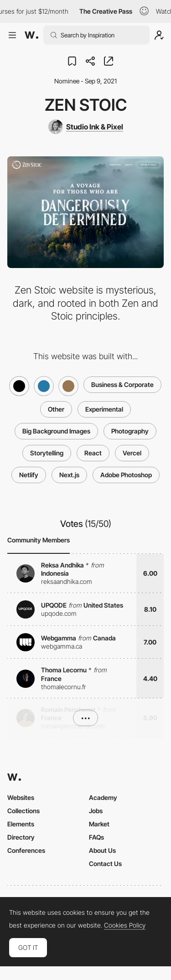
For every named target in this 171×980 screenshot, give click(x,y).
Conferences (26, 850)
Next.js (69, 475)
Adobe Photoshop (126, 475)
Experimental (104, 409)
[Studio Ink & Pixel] (86, 127)
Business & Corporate (122, 384)
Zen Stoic (86, 105)
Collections (23, 811)
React (93, 453)
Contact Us (105, 864)
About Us (102, 850)
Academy (103, 797)
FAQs (96, 837)
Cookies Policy (125, 925)
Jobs (96, 811)
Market (99, 824)
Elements (21, 824)
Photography (130, 431)
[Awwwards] (31, 35)
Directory (21, 837)
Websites (21, 797)
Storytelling (47, 453)
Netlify (29, 475)
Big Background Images (56, 431)
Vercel (132, 453)
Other (56, 409)
